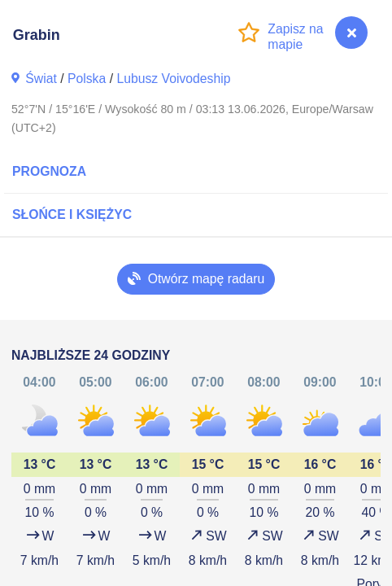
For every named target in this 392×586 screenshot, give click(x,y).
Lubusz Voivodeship (173, 79)
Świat (41, 79)
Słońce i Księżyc (72, 214)
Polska (87, 79)
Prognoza (49, 171)
